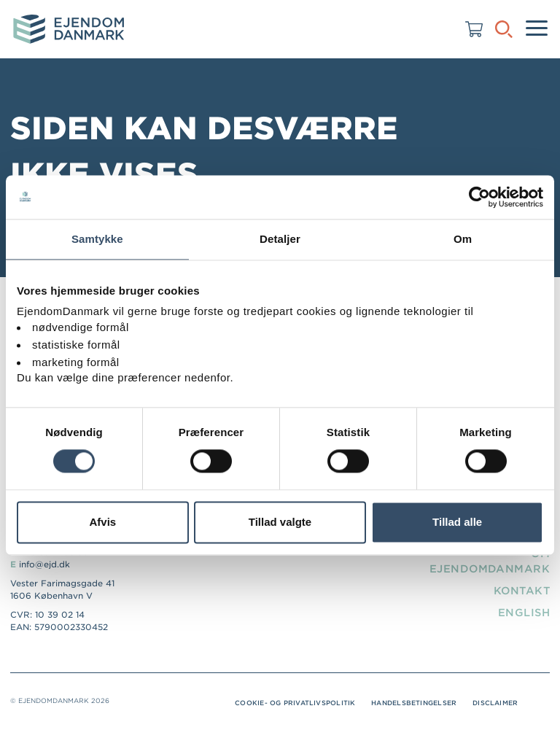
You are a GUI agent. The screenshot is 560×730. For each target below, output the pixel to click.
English (524, 613)
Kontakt (522, 591)
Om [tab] (463, 239)
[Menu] (537, 29)
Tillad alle (457, 522)
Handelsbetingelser (414, 703)
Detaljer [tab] (280, 239)
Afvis (102, 522)
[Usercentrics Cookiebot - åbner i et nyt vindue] (479, 197)
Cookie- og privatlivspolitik (295, 703)
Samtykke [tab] (97, 239)
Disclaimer (495, 703)
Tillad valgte (280, 522)
